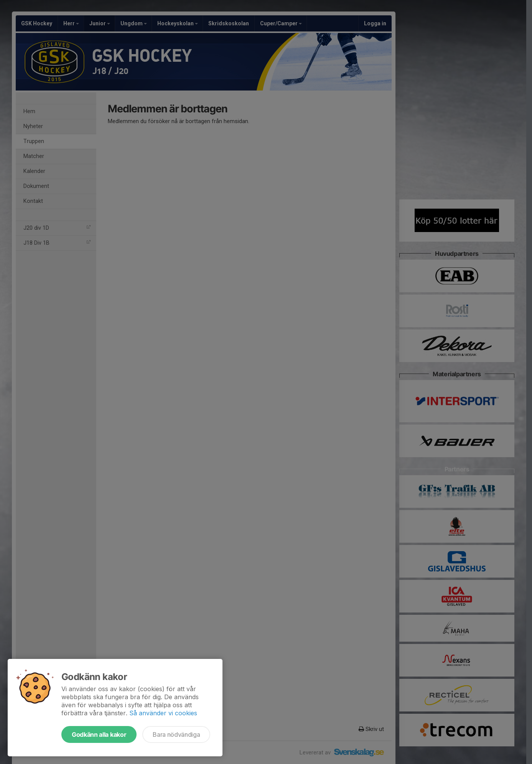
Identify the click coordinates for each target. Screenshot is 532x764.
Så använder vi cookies (163, 713)
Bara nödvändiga (176, 734)
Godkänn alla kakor (99, 734)
